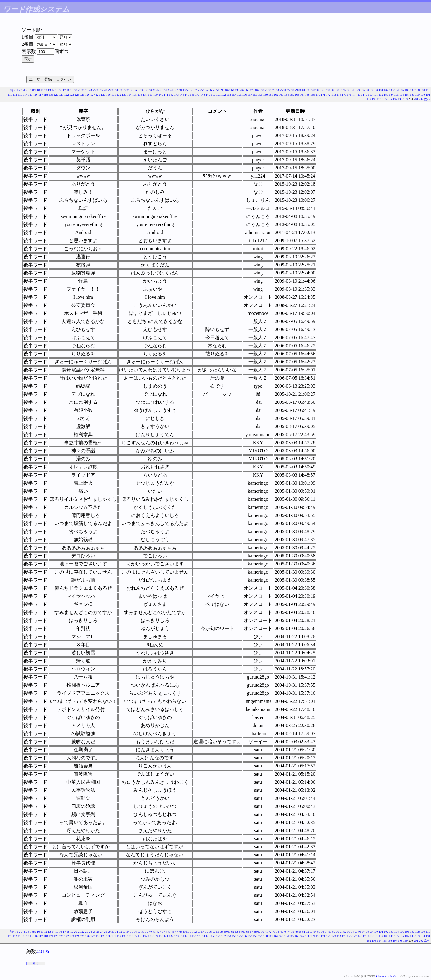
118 (46, 95)
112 (15, 95)
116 (35, 95)
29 (109, 90)
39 (147, 90)
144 (182, 95)
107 (412, 90)
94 (352, 90)
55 (207, 90)
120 (56, 95)
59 (221, 90)
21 (79, 90)
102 (386, 90)
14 (53, 90)
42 (158, 90)
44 (165, 90)
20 (75, 90)
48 (180, 90)
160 (266, 95)
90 (337, 90)
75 (281, 90)
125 (82, 95)
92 (345, 90)
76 (285, 90)
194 (379, 99)
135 (135, 95)
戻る (36, 964)
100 (375, 90)
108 (417, 90)
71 (266, 90)
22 (83, 90)
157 (250, 95)
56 (210, 90)
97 (364, 90)
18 (68, 90)
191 (428, 95)
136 (140, 95)
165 (292, 95)
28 (105, 90)
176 (349, 95)
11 (42, 90)
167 (302, 95)
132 (119, 95)
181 (375, 95)
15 (57, 90)
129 (103, 95)
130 (108, 95)
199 (405, 99)
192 (369, 99)
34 (128, 90)
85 (319, 90)
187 (407, 95)
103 (391, 90)
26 (98, 90)
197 (395, 99)
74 (277, 90)
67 (251, 90)
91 (341, 90)
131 (114, 95)
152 (224, 95)
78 (292, 90)
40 (150, 90)
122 (67, 95)
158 (255, 95)
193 (374, 99)
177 (355, 95)
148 (203, 95)
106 (407, 90)
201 (416, 99)
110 (428, 90)
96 (360, 90)
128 (98, 95)
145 (187, 95)
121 (61, 95)
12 (45, 90)
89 (334, 90)
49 (184, 90)
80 (300, 90)
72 (270, 90)
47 (177, 90)
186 (402, 95)
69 (259, 90)
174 (339, 95)
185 (396, 95)
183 (386, 95)
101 (381, 90)
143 (176, 95)
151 (218, 95)
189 (417, 95)
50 (188, 90)
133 (124, 95)
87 (326, 90)
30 (113, 90)
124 (77, 95)
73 (274, 90)
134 (129, 95)
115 (30, 95)
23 (87, 90)
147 (197, 95)
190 (423, 95)
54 (203, 90)
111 (10, 95)
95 (356, 90)
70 (262, 90)
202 (421, 99)
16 (60, 90)
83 (311, 90)
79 (296, 90)
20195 (43, 951)
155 (239, 95)
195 (384, 99)
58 (218, 90)
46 (173, 90)
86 (322, 90)
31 (117, 90)
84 (315, 90)
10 (38, 90)
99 (371, 90)
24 (90, 90)
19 (72, 90)
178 (360, 95)
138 (150, 95)
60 (225, 90)
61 (229, 90)
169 (313, 95)
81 (304, 90)
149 (208, 95)
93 (349, 90)
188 (412, 95)
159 (260, 95)
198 (400, 99)
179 (365, 95)
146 (192, 95)
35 (132, 90)
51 (192, 90)
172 (328, 95)
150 (213, 95)
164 (287, 95)
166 (297, 95)
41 (154, 90)
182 (381, 95)
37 (139, 90)
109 (423, 90)
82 (307, 90)
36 (135, 90)
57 (214, 90)
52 (195, 90)
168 (308, 95)
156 (245, 95)
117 (41, 95)
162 (276, 95)
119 (51, 95)
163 (281, 95)
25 (94, 90)
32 (120, 90)
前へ (13, 90)
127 (93, 95)
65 (244, 90)
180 (370, 95)
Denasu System (387, 976)
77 (289, 90)
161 (271, 95)
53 (199, 90)
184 (391, 95)
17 (64, 90)
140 (161, 95)
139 (155, 95)
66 (248, 90)
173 (334, 95)
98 (367, 90)
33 (124, 90)
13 (49, 90)
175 (344, 95)
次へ (427, 99)
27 (102, 90)
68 (255, 90)
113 (20, 95)
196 (390, 99)
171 (323, 95)
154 (234, 95)
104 (396, 90)
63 (236, 90)
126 (88, 95)
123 (72, 95)
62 (233, 90)
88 (330, 90)
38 (143, 90)
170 (318, 95)
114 (25, 95)
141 (166, 95)
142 (171, 95)
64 (240, 90)
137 (145, 95)
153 (229, 95)
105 (402, 90)
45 (169, 90)
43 (162, 90)
